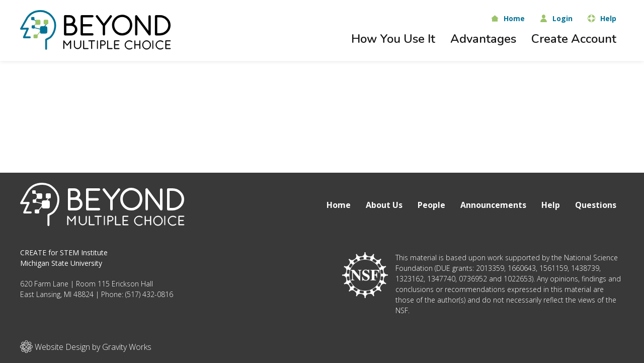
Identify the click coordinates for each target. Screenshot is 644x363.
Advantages (483, 39)
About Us (384, 205)
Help (551, 205)
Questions (596, 205)
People (431, 205)
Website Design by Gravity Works (86, 347)
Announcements (493, 205)
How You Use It (393, 39)
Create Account (574, 39)
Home (339, 205)
